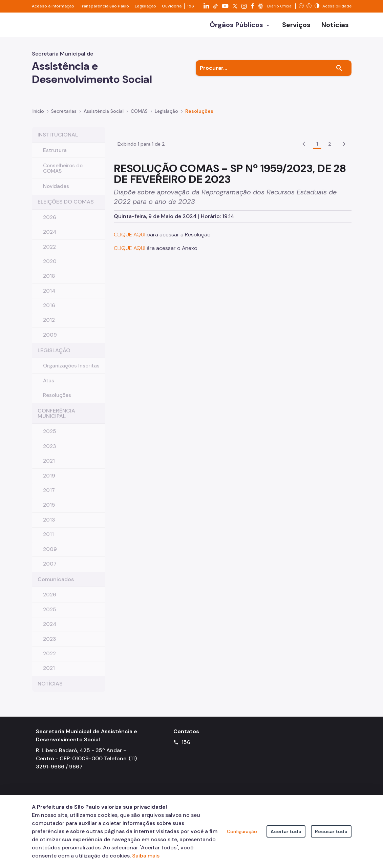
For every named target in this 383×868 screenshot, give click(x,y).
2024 (50, 237)
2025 (49, 437)
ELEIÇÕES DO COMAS (66, 207)
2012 (49, 325)
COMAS (139, 117)
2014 (49, 296)
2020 (50, 267)
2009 (50, 340)
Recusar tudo (331, 831)
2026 (50, 223)
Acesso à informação (53, 6)
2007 (50, 569)
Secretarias (64, 117)
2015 (49, 510)
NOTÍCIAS (50, 689)
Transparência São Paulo (104, 6)
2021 (49, 466)
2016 (49, 311)
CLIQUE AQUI (130, 271)
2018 (49, 281)
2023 (49, 452)
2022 (49, 252)
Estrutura (55, 156)
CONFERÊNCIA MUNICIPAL (56, 419)
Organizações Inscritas (71, 371)
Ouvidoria (172, 6)
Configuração (242, 831)
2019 (49, 481)
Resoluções (199, 117)
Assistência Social (104, 117)
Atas (49, 386)
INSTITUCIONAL (58, 140)
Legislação (145, 6)
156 (191, 6)
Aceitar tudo (286, 831)
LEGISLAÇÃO (54, 356)
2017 (49, 496)
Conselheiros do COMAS (63, 174)
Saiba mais (146, 856)
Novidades (56, 192)
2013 (49, 525)
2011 (48, 540)
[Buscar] (339, 73)
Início (38, 117)
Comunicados (56, 585)
